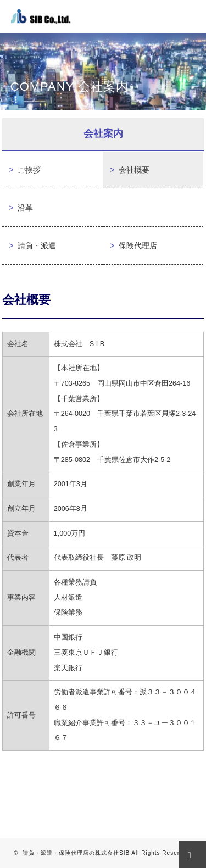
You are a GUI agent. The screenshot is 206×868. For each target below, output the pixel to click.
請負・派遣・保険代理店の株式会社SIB (76, 853)
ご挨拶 (25, 170)
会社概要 (130, 170)
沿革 (21, 208)
